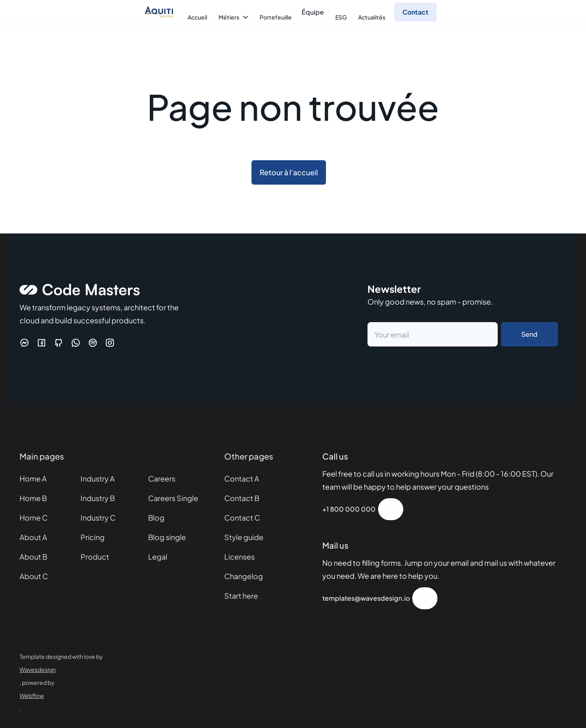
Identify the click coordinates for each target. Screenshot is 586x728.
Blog (156, 518)
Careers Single (173, 498)
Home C (34, 518)
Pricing (93, 537)
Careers (162, 478)
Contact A (242, 478)
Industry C (98, 518)
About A (33, 537)
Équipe (313, 12)
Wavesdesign (38, 669)
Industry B (98, 498)
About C (34, 576)
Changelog (244, 576)
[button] (197, 17)
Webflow (32, 695)
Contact (415, 12)
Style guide (244, 537)
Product (95, 557)
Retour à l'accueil (289, 172)
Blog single (167, 537)
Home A (33, 478)
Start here (241, 596)
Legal (158, 557)
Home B (33, 498)
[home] (161, 12)
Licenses (239, 557)
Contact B (242, 498)
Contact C (242, 518)
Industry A (98, 478)
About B (33, 557)
